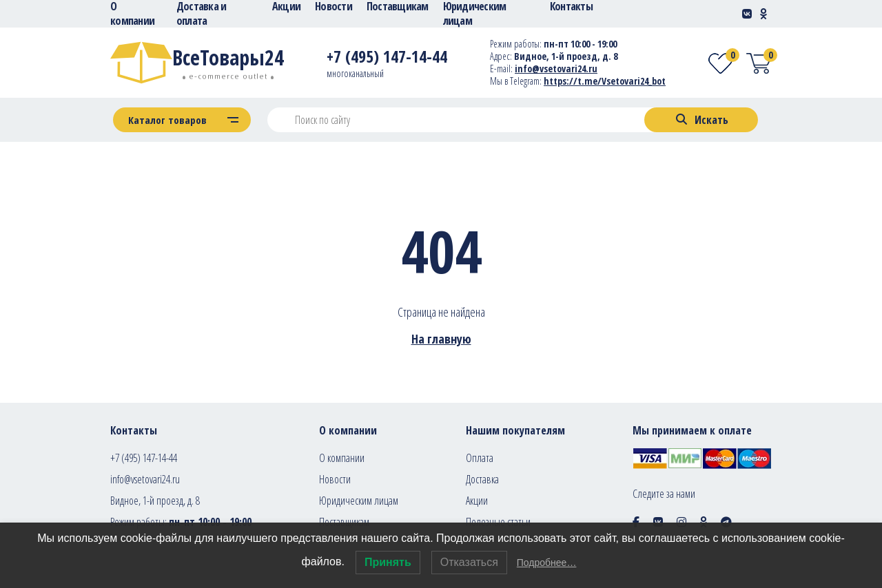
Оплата (480, 458)
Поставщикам (344, 522)
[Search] (701, 120)
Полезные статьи (498, 522)
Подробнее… (547, 563)
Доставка (482, 479)
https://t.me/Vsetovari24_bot (605, 81)
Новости (335, 479)
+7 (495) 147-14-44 (144, 458)
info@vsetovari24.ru (145, 479)
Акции (477, 501)
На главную (441, 339)
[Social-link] (747, 14)
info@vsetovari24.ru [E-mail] (556, 69)
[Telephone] (387, 59)
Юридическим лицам (359, 501)
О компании (342, 458)
